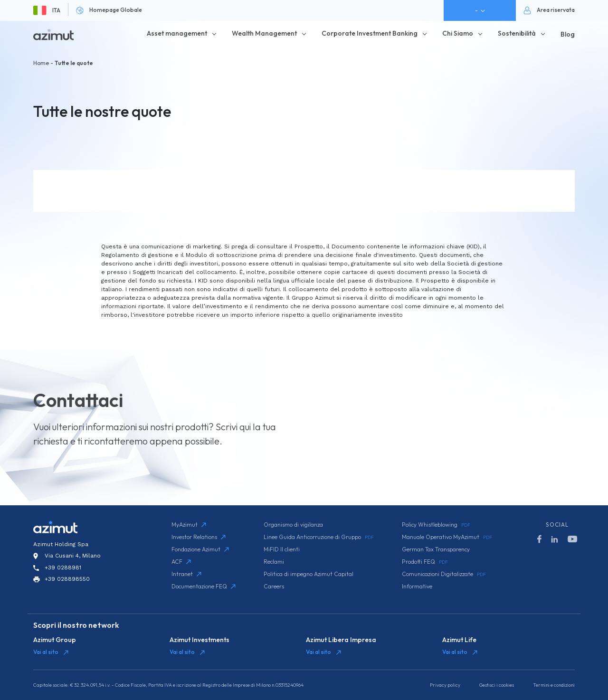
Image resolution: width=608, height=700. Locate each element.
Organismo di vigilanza (293, 525)
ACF (181, 562)
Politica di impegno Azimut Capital (309, 574)
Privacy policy (445, 685)
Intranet (186, 574)
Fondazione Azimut (200, 549)
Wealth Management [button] (264, 33)
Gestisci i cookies (497, 685)
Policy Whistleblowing (436, 525)
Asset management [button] (177, 33)
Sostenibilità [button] (517, 33)
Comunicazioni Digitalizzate (444, 574)
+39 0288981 (63, 568)
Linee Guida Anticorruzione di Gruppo (319, 537)
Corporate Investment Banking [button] (370, 33)
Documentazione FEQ (204, 586)
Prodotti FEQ (425, 562)
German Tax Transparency (436, 549)
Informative (417, 586)
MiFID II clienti (282, 549)
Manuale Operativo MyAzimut (447, 537)
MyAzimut (189, 525)
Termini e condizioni (554, 685)
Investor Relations (199, 537)
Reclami (274, 562)
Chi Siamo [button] (458, 33)
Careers (274, 586)
